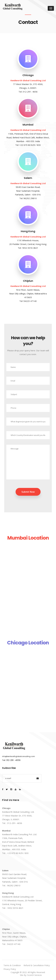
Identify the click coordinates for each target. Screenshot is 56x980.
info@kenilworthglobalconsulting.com (19, 756)
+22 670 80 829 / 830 (30, 145)
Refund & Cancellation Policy (37, 965)
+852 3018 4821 (30, 248)
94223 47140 (30, 301)
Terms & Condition (12, 965)
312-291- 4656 (30, 92)
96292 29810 (30, 198)
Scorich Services (35, 975)
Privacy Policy (10, 969)
